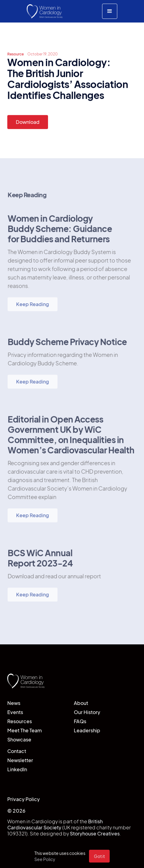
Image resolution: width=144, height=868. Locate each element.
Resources (20, 721)
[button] (110, 11)
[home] (45, 11)
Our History (87, 712)
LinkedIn (17, 769)
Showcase (19, 739)
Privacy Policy (24, 799)
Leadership (87, 730)
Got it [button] (99, 856)
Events (15, 712)
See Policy (45, 859)
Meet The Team (25, 730)
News (14, 703)
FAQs (80, 721)
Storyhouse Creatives (95, 833)
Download (28, 122)
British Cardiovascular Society (55, 824)
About (81, 703)
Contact (17, 751)
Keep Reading (33, 305)
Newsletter (20, 760)
